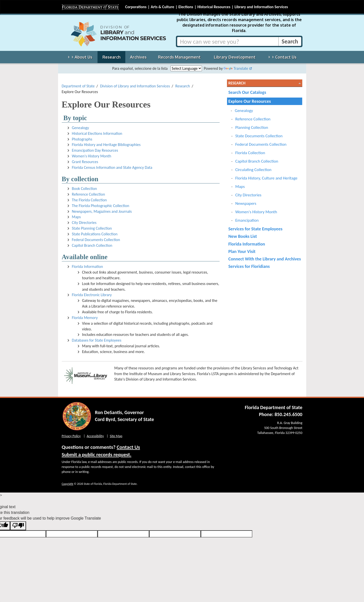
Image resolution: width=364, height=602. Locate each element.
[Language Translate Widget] (186, 68)
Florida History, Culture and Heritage (266, 178)
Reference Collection (89, 194)
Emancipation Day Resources (95, 150)
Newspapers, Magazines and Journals (102, 211)
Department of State (78, 86)
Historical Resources (214, 7)
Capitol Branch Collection (92, 245)
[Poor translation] (18, 526)
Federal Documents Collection (96, 240)
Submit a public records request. (97, 455)
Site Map (116, 436)
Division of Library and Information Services (135, 86)
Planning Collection (252, 127)
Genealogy (81, 128)
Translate (236, 68)
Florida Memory (85, 318)
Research (183, 86)
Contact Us (128, 447)
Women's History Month (92, 156)
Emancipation (247, 220)
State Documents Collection (259, 136)
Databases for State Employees (97, 340)
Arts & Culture (162, 7)
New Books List (243, 236)
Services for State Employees (255, 229)
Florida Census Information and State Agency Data (112, 167)
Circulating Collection (253, 170)
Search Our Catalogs (247, 92)
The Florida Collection (89, 200)
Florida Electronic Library (92, 295)
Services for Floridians (249, 266)
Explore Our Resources (249, 101)
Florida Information (87, 266)
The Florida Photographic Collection (101, 206)
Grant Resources (85, 162)
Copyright (68, 484)
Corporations (136, 7)
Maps (76, 217)
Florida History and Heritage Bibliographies (106, 145)
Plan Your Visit (242, 251)
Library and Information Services (261, 7)
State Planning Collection (92, 228)
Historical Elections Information (97, 133)
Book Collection (84, 189)
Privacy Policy (71, 436)
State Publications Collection (95, 234)
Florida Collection (250, 153)
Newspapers (246, 203)
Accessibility (95, 436)
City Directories (84, 223)
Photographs (82, 139)
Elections (186, 7)
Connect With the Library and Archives (265, 259)
